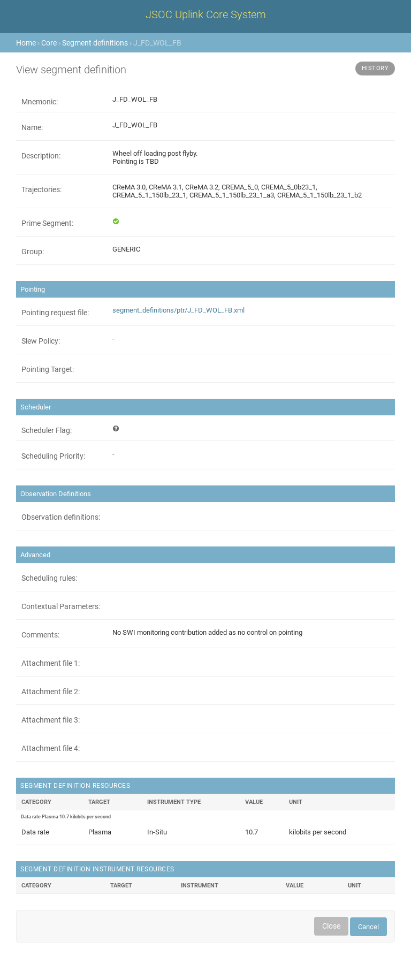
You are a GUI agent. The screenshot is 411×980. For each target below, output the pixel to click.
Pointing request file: (55, 313)
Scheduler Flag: (47, 430)
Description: (41, 156)
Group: (33, 252)
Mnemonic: (40, 102)
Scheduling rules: (49, 578)
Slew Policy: (41, 341)
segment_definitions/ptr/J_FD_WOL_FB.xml (178, 310)
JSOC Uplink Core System (206, 14)
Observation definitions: (61, 517)
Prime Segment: (47, 223)
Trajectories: (41, 189)
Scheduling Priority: (53, 456)
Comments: (40, 635)
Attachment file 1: (51, 663)
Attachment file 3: (51, 720)
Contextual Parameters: (61, 606)
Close (331, 926)
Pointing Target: (48, 369)
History (375, 68)
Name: (32, 127)
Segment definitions (95, 43)
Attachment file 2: (51, 692)
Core (49, 43)
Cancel (368, 927)
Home (26, 43)
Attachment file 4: (51, 748)
